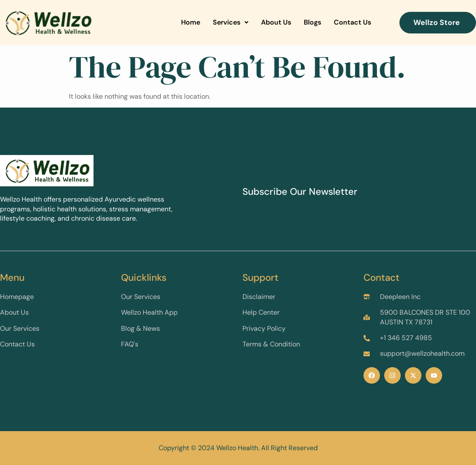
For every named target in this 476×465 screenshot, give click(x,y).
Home (191, 22)
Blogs (312, 22)
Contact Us (352, 22)
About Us (276, 22)
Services (231, 22)
